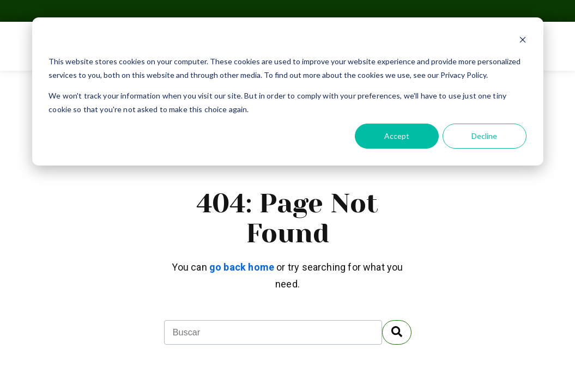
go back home (242, 267)
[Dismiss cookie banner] (523, 41)
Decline (484, 136)
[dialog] (288, 91)
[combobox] (273, 332)
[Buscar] (397, 332)
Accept (397, 136)
